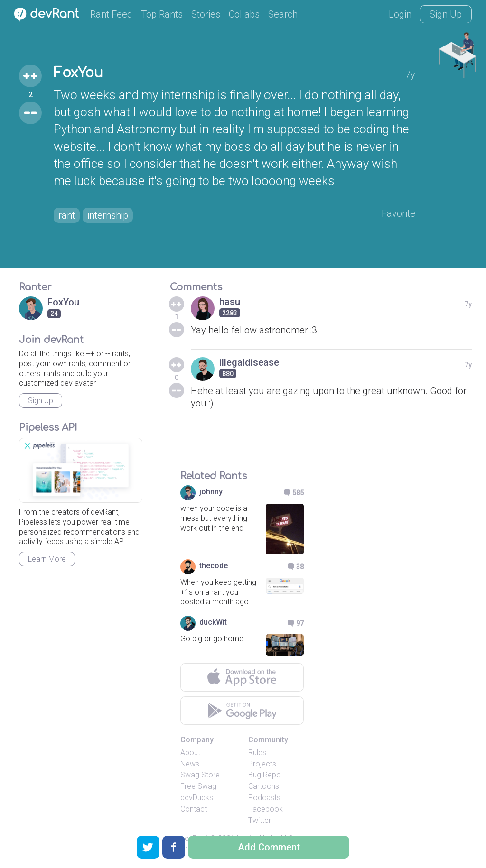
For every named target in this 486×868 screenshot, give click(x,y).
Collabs (244, 14)
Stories (206, 14)
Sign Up (446, 14)
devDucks (197, 798)
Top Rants (162, 14)
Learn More (47, 559)
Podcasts (264, 798)
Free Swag (198, 786)
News (190, 764)
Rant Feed (111, 14)
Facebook (266, 809)
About (190, 753)
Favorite (398, 213)
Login (400, 14)
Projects (262, 764)
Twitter (260, 820)
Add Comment (269, 847)
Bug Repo (265, 775)
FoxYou (78, 73)
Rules (257, 753)
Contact (194, 809)
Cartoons (264, 786)
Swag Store (200, 775)
